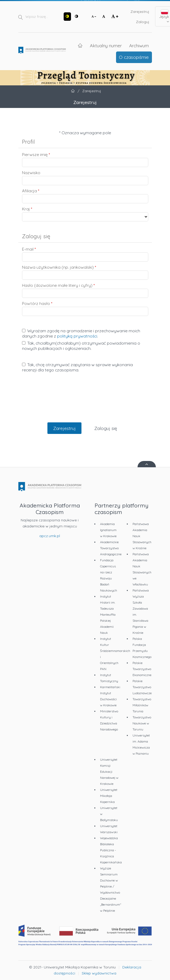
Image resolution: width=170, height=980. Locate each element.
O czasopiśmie (134, 57)
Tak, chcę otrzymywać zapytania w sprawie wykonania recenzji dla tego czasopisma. (78, 367)
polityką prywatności (77, 336)
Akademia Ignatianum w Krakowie (108, 530)
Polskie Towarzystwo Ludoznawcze (142, 687)
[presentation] (85, 403)
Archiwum (139, 45)
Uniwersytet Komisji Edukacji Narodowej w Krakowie (109, 772)
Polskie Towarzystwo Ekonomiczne (142, 669)
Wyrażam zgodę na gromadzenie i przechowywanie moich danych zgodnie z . (81, 333)
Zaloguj (143, 22)
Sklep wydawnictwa (99, 973)
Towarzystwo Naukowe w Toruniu (142, 723)
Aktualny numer (106, 45)
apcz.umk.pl (50, 536)
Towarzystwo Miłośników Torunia (142, 705)
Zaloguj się (106, 428)
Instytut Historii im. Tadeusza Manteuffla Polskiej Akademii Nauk (108, 615)
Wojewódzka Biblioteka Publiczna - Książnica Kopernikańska (111, 850)
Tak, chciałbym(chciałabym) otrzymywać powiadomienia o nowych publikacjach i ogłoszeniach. (81, 346)
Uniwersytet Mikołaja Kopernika (109, 796)
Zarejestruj (140, 12)
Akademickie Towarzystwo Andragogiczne (111, 548)
